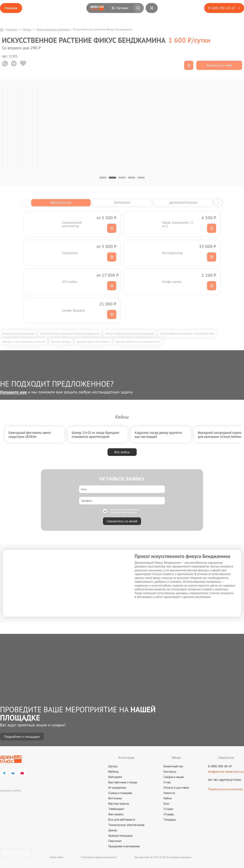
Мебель (114, 772)
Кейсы (168, 798)
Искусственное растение (18, 333)
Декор (113, 830)
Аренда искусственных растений (24, 341)
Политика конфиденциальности (99, 857)
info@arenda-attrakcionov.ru (226, 772)
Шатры (113, 766)
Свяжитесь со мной (122, 521)
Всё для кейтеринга (122, 820)
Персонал (115, 841)
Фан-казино (116, 814)
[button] (26, 203)
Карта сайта (56, 857)
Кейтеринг (115, 777)
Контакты (170, 772)
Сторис (169, 809)
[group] (35, 434)
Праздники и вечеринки (124, 846)
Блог (167, 804)
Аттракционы (117, 788)
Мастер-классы (119, 804)
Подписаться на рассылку (225, 789)
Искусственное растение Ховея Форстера (187, 333)
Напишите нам (13, 392)
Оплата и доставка (176, 788)
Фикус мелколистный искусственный (130, 333)
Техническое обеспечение (126, 825)
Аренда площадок (120, 836)
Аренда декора (61, 341)
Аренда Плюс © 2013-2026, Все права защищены (163, 857)
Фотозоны (115, 798)
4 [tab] (132, 178)
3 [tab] (122, 178)
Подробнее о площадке (22, 737)
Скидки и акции (174, 777)
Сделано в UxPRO (10, 791)
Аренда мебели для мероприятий (138, 341)
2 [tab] (112, 178)
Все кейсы (122, 452)
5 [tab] (141, 178)
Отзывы (169, 814)
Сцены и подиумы (120, 793)
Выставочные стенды (123, 782)
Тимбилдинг (116, 809)
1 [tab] (103, 178)
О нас (167, 782)
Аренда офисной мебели (93, 341)
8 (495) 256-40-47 (220, 766)
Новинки (11, 8)
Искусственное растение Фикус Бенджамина (70, 333)
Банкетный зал (173, 766)
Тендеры (170, 820)
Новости (169, 793)
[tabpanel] (3, 129)
